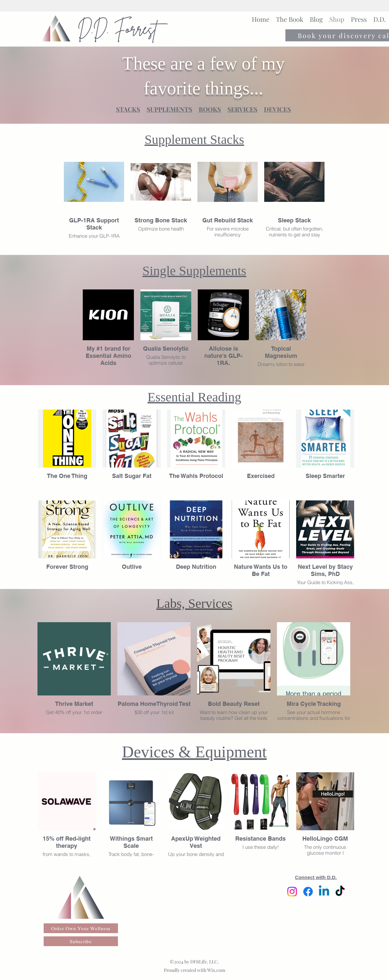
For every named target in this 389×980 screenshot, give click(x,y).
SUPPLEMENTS (169, 109)
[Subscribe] (81, 941)
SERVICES (242, 109)
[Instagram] (292, 892)
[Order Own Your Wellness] (81, 928)
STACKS (128, 109)
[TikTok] (340, 892)
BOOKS (210, 109)
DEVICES (277, 109)
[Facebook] (308, 892)
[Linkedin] (324, 892)
